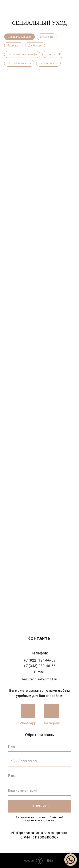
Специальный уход (19, 37)
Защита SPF (53, 54)
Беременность (48, 63)
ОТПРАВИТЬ (40, 806)
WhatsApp (28, 723)
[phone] (40, 761)
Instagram (52, 723)
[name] (40, 747)
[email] (40, 776)
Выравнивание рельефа (22, 54)
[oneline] (40, 791)
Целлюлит (47, 37)
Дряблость (35, 46)
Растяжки (14, 46)
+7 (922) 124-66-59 (40, 660)
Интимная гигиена (19, 63)
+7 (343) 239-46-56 (40, 666)
